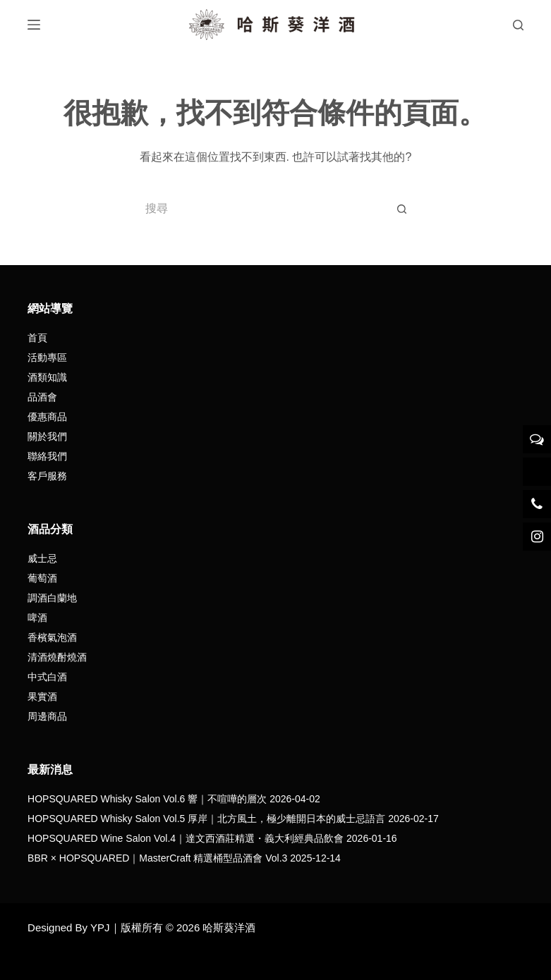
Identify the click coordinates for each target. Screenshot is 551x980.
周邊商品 (47, 716)
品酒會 (42, 397)
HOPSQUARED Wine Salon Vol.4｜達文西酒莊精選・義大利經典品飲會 (186, 838)
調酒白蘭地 (52, 598)
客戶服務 (47, 476)
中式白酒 (47, 677)
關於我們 (47, 436)
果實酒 (42, 697)
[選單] (34, 25)
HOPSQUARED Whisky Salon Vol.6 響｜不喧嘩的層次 (147, 799)
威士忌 (42, 558)
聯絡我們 (47, 456)
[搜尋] (518, 25)
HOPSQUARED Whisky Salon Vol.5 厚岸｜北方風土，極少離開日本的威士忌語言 (206, 819)
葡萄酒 (42, 578)
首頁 (37, 338)
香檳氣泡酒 (52, 637)
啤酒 (37, 618)
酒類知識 (47, 377)
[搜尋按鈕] (402, 209)
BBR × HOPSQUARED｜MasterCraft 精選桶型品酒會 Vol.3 (157, 858)
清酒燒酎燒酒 (57, 657)
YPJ (100, 927)
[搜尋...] (261, 209)
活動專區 (47, 357)
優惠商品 (47, 417)
